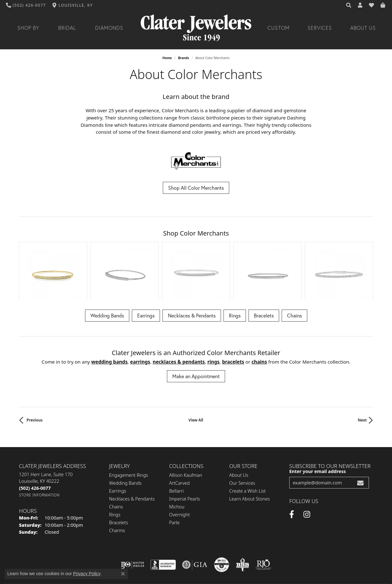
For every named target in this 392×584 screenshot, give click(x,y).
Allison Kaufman (186, 435)
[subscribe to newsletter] (360, 443)
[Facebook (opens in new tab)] (292, 474)
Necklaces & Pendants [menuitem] (132, 458)
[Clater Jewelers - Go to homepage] (196, 28)
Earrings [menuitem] (118, 450)
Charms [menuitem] (117, 490)
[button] (349, 5)
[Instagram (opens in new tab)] (307, 474)
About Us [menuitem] (239, 435)
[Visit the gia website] (195, 525)
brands (184, 58)
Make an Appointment (196, 336)
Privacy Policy (149, 559)
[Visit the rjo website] (263, 525)
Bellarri (176, 450)
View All (196, 380)
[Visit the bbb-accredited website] (163, 525)
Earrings (146, 275)
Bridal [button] (67, 28)
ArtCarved (179, 443)
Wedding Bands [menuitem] (125, 443)
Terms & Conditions (187, 559)
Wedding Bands (107, 275)
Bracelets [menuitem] (119, 482)
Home (167, 58)
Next (362, 380)
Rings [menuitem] (115, 474)
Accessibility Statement (234, 559)
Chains (294, 275)
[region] (196, 251)
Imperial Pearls (185, 458)
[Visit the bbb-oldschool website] (242, 525)
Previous (35, 380)
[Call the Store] (35, 448)
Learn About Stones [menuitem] (250, 458)
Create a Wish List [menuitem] (248, 450)
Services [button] (320, 28)
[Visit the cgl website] (222, 525)
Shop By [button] (28, 28)
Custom (279, 28)
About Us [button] (363, 28)
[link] (26, 5)
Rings (235, 275)
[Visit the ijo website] (133, 525)
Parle (174, 482)
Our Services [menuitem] (242, 443)
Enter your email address (318, 431)
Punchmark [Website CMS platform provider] (208, 580)
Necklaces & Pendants (192, 275)
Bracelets (264, 275)
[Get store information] (39, 455)
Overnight (179, 474)
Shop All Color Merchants (196, 188)
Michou (177, 466)
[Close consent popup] (123, 574)
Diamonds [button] (109, 28)
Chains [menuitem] (116, 466)
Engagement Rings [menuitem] (129, 435)
